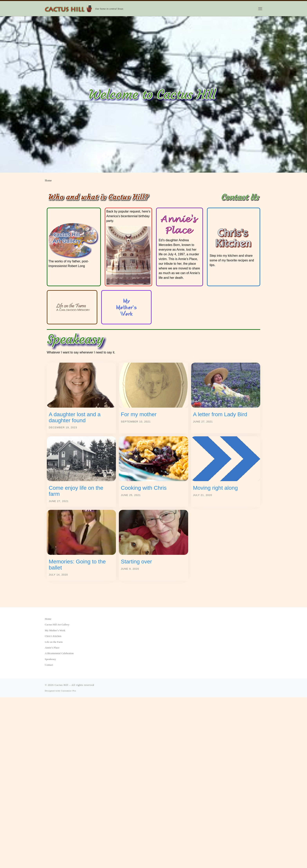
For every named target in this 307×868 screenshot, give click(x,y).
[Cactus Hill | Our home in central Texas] (69, 8)
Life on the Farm (54, 642)
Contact (49, 665)
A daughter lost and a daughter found (75, 417)
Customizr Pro (69, 691)
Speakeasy (50, 659)
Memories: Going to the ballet (77, 565)
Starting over (136, 562)
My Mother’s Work (55, 630)
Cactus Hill (61, 685)
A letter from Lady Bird (220, 414)
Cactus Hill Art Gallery (57, 625)
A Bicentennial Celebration (59, 653)
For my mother (139, 414)
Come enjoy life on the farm (76, 491)
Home (48, 619)
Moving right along (215, 488)
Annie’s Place (52, 648)
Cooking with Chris (144, 488)
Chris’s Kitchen (53, 636)
